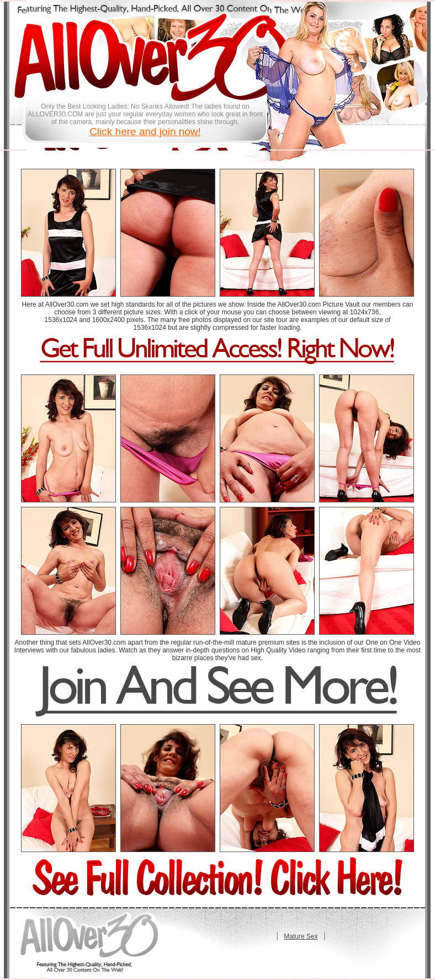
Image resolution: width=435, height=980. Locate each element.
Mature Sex (301, 936)
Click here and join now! (145, 132)
